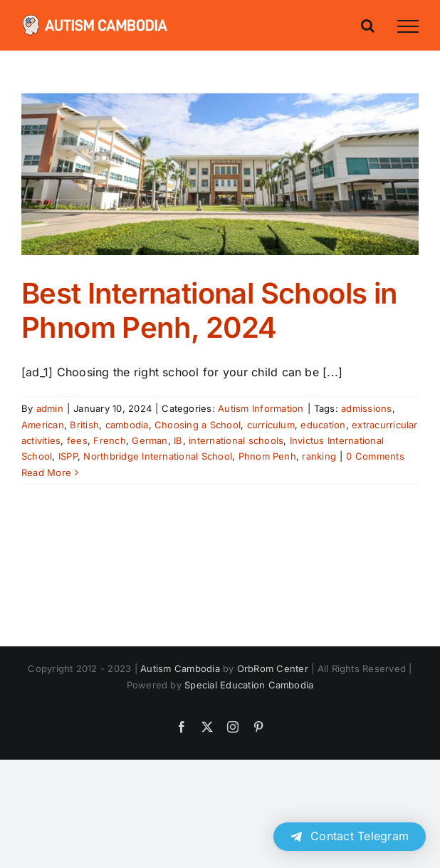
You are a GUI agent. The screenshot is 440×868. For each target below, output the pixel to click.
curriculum (271, 425)
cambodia (127, 425)
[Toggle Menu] (408, 26)
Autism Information (261, 408)
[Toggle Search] (368, 26)
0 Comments (375, 456)
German (150, 440)
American (43, 425)
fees (77, 440)
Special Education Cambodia (249, 685)
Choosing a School (198, 425)
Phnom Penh (267, 456)
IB (178, 440)
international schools (236, 440)
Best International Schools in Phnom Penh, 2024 (209, 310)
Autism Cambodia (180, 668)
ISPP (68, 456)
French (109, 440)
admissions (366, 408)
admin (50, 408)
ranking (319, 456)
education (323, 425)
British (84, 425)
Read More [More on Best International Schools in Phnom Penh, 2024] (46, 472)
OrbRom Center (273, 668)
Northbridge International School (158, 456)
